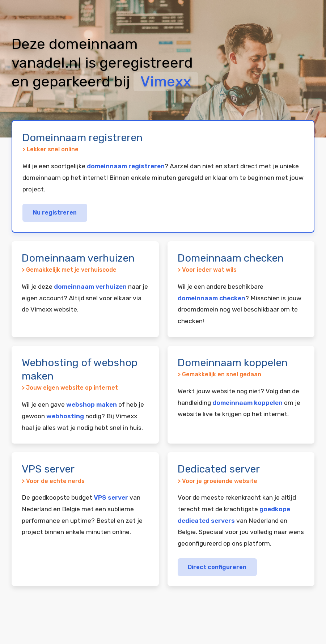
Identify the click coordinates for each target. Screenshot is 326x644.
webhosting (65, 416)
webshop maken (92, 404)
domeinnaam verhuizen (90, 287)
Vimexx (166, 82)
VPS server (111, 497)
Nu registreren (55, 213)
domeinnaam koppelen (247, 403)
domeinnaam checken (211, 298)
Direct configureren (217, 567)
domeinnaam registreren (126, 166)
